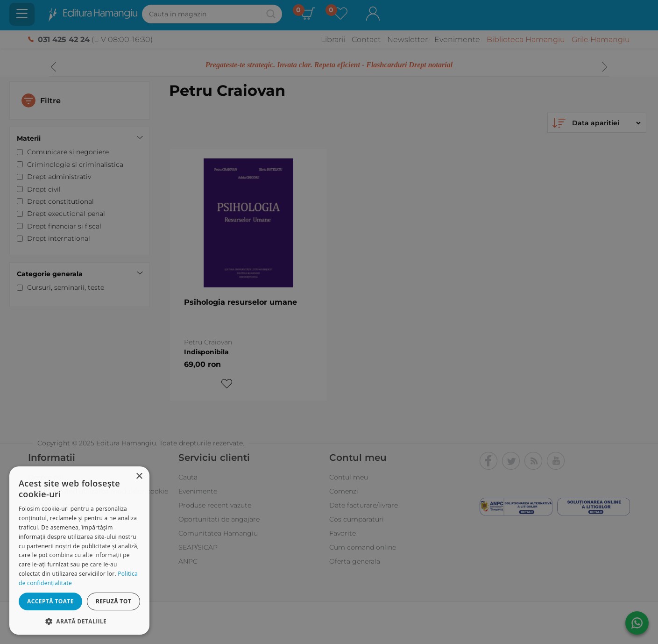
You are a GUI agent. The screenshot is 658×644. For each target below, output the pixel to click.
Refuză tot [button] (113, 601)
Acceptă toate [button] (50, 601)
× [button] (139, 476)
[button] (79, 621)
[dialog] (79, 551)
